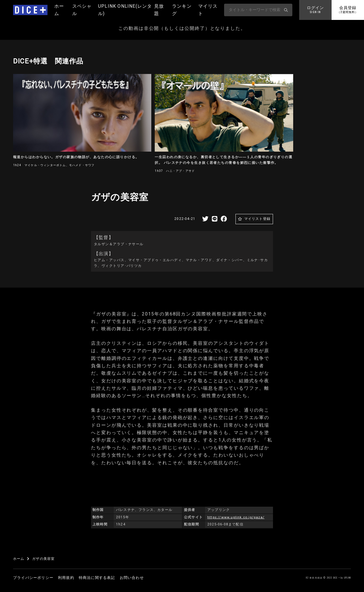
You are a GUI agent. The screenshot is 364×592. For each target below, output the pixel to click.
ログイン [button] (316, 10)
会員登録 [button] (348, 10)
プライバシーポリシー (33, 578)
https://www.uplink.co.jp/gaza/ (236, 517)
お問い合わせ (132, 578)
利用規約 (66, 578)
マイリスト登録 (257, 219)
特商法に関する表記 (97, 578)
